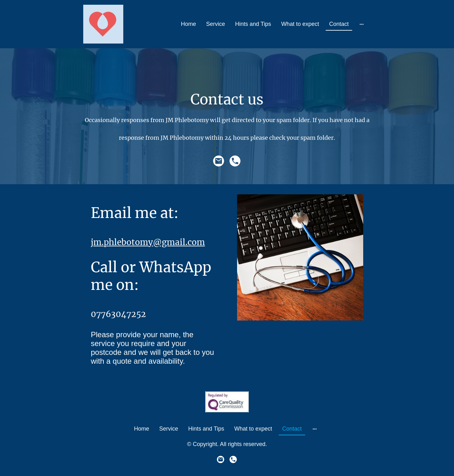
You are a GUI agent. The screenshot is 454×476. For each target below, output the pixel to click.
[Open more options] (362, 24)
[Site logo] (103, 24)
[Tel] (235, 161)
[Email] (219, 161)
